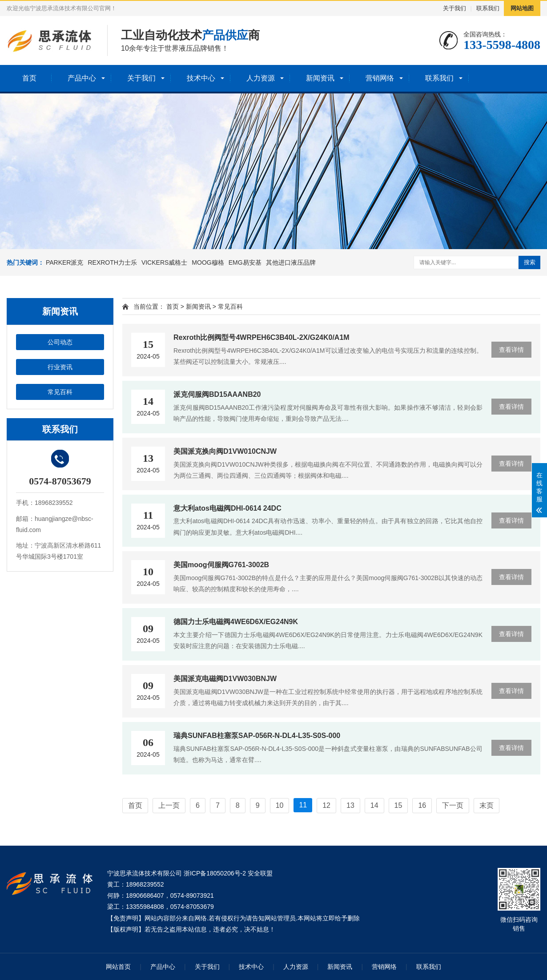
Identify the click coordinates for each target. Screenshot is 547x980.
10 (280, 805)
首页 (29, 78)
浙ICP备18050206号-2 (215, 873)
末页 (487, 805)
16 (422, 805)
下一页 (453, 805)
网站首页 (118, 967)
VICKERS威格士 (164, 262)
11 (303, 805)
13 (350, 805)
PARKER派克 (65, 262)
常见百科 (60, 392)
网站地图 (522, 8)
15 (398, 805)
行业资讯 (60, 367)
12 (326, 805)
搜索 (530, 262)
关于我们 (454, 8)
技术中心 (201, 78)
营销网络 (380, 78)
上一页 (169, 805)
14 (374, 805)
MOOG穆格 (208, 262)
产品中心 (82, 78)
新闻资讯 (320, 78)
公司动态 (60, 342)
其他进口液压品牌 (291, 262)
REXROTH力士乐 (112, 262)
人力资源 (261, 78)
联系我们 (488, 8)
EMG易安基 (245, 262)
